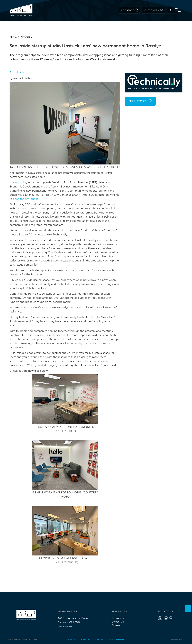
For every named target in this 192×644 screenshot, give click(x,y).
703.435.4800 (66, 627)
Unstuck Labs (18, 182)
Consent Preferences (116, 639)
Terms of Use (85, 639)
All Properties (119, 618)
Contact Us (118, 622)
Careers (116, 625)
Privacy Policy (72, 639)
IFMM (181, 639)
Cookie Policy (99, 639)
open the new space (26, 199)
